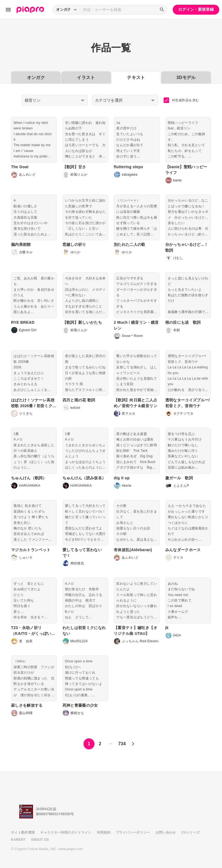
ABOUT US (40, 840)
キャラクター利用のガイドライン (66, 832)
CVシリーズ (191, 832)
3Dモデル (186, 77)
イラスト (86, 77)
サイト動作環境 (23, 832)
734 (122, 744)
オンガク (36, 77)
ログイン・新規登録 (196, 9)
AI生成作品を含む (181, 100)
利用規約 (104, 832)
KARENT (18, 840)
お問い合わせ (166, 832)
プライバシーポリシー (133, 832)
